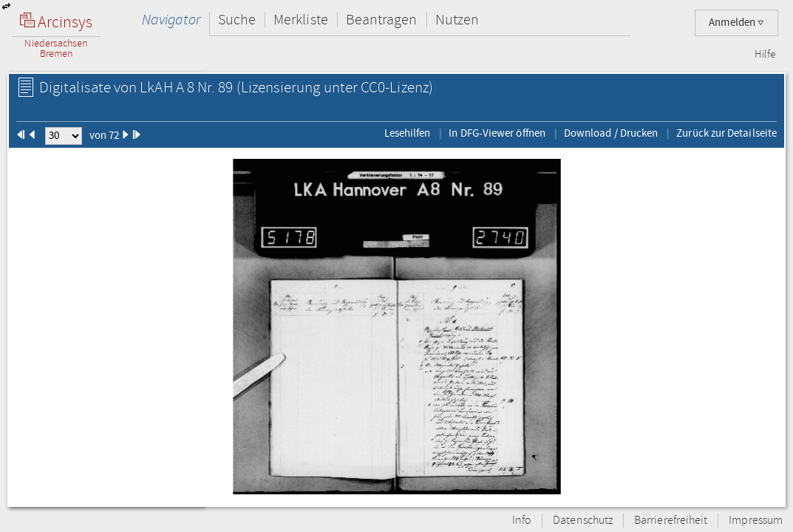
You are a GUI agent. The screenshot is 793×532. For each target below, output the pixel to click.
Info (522, 521)
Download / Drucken (611, 133)
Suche (237, 20)
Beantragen (382, 20)
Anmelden (736, 23)
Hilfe (765, 55)
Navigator (171, 20)
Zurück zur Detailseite (726, 133)
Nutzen (457, 20)
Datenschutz (583, 521)
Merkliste (301, 20)
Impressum (756, 521)
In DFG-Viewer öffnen (497, 133)
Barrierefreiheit (671, 521)
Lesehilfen (408, 133)
